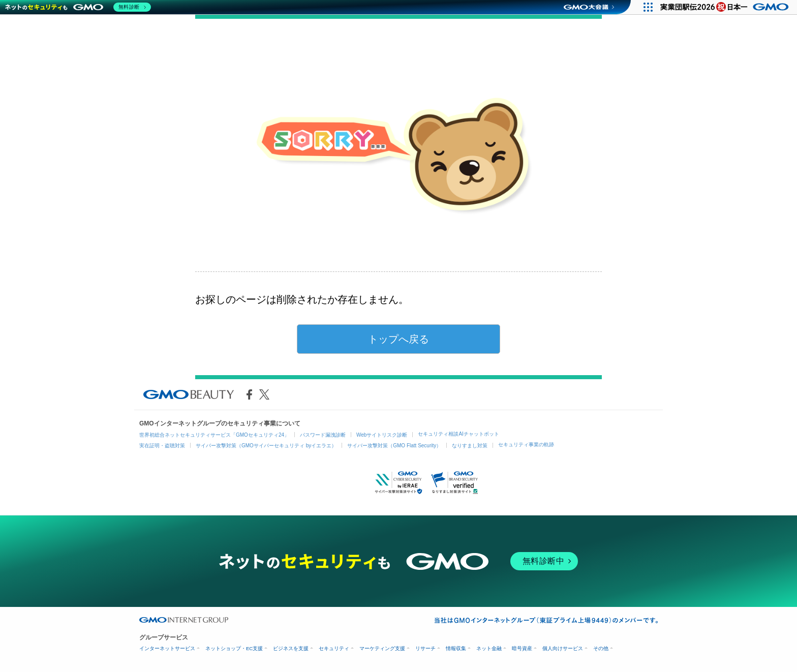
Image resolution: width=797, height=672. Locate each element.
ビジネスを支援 (291, 648)
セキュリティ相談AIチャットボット (458, 434)
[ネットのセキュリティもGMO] (78, 7)
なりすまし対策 (470, 446)
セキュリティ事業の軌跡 (526, 445)
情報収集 (456, 648)
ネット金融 (489, 648)
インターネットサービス (167, 648)
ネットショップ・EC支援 (234, 648)
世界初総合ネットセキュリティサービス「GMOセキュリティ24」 (214, 435)
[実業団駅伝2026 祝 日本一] (726, 7)
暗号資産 (522, 648)
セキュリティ (334, 648)
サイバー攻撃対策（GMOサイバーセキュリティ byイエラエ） (266, 446)
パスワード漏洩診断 (323, 435)
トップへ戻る (398, 339)
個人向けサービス (563, 648)
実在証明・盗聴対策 (162, 446)
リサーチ (425, 648)
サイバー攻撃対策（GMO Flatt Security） (394, 446)
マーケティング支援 (382, 648)
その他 (601, 648)
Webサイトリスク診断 (382, 435)
